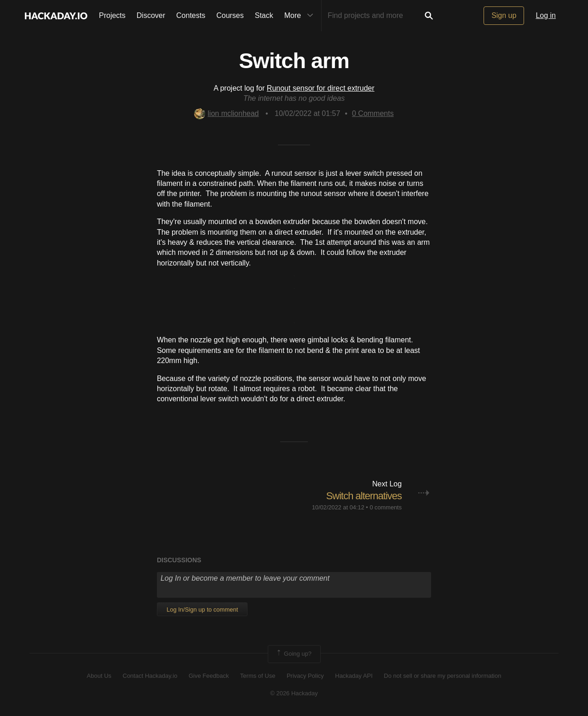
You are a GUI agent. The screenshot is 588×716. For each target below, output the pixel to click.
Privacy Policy (305, 676)
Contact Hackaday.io (150, 676)
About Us (99, 676)
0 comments (386, 507)
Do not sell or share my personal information (442, 676)
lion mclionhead (226, 113)
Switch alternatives (364, 496)
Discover (151, 15)
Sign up (504, 15)
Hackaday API (354, 676)
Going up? (294, 654)
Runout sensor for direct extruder (321, 88)
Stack (264, 15)
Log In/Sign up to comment (202, 609)
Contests (191, 15)
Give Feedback (209, 676)
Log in (546, 15)
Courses (230, 15)
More (301, 16)
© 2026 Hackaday (294, 693)
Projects (112, 15)
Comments (373, 113)
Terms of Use (258, 676)
